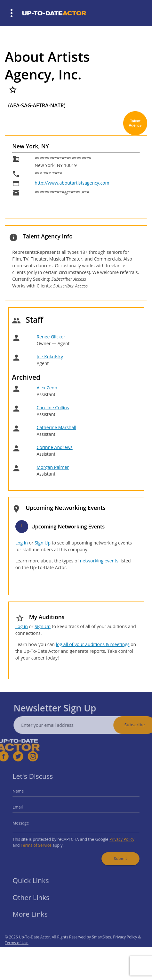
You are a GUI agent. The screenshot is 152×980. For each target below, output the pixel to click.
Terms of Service (40, 842)
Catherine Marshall (56, 427)
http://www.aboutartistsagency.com (72, 183)
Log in (22, 543)
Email (24, 808)
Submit (116, 854)
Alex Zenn (47, 388)
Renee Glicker (51, 337)
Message (27, 822)
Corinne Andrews (54, 447)
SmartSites (101, 945)
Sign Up (43, 543)
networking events (99, 561)
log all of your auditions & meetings (92, 644)
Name (24, 794)
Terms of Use (17, 951)
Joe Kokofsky (50, 357)
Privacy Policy (117, 837)
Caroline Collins (53, 407)
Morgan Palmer (53, 467)
